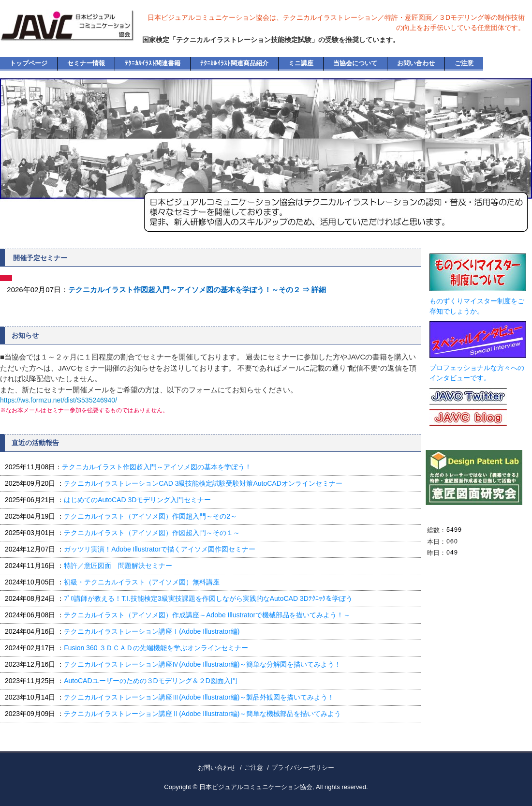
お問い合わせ (416, 63)
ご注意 (464, 63)
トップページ (29, 63)
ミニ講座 (301, 63)
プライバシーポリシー (303, 768)
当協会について (355, 63)
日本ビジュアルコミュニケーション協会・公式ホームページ (79, 34)
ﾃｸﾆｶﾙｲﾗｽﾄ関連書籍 (153, 63)
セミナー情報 (86, 63)
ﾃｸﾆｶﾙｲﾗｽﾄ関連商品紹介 (234, 63)
